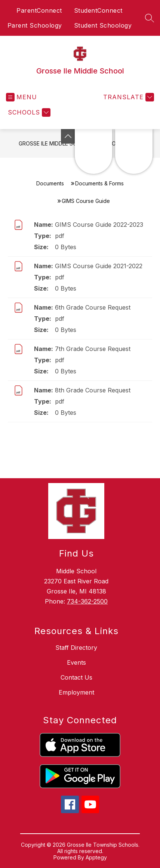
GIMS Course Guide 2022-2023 (99, 225)
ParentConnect (39, 10)
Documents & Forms (99, 183)
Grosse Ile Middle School (55, 143)
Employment (76, 692)
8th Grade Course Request (93, 390)
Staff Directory (76, 648)
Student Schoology (103, 25)
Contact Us (76, 677)
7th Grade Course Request (93, 349)
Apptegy (96, 857)
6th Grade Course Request (93, 307)
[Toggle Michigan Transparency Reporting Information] (68, 136)
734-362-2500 (87, 601)
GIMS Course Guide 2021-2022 (99, 266)
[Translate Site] (128, 97)
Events (76, 662)
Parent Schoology (35, 25)
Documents (50, 183)
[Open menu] (21, 97)
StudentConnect (98, 10)
